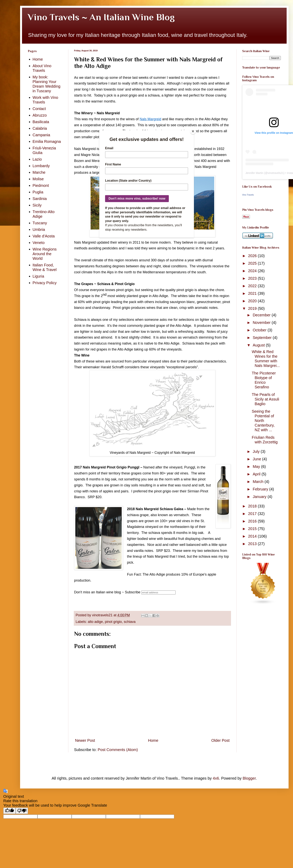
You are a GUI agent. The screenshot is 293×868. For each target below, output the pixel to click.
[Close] (193, 131)
